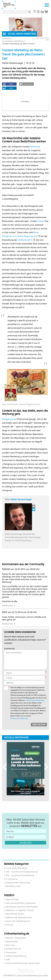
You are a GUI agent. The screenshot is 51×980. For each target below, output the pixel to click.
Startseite (6, 39)
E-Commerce (12, 879)
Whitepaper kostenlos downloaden (22, 907)
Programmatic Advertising (18, 883)
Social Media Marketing (13, 41)
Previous (6, 767)
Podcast (10, 925)
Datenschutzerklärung (19, 718)
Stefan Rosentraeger (21, 499)
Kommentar (10, 649)
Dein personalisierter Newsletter (21, 903)
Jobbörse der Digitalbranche (19, 918)
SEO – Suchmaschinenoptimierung (22, 872)
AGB (8, 960)
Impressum (11, 953)
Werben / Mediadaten (16, 938)
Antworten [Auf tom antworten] (8, 624)
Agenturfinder (13, 900)
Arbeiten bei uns (14, 949)
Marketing (35, 147)
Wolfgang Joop (9, 419)
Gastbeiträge (12, 942)
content (41, 221)
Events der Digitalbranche (18, 921)
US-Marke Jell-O (25, 240)
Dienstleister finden (15, 914)
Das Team (10, 945)
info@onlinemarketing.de (35, 700)
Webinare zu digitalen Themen (20, 910)
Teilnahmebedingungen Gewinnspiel (23, 963)
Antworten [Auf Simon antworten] (8, 605)
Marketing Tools (13, 886)
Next (45, 767)
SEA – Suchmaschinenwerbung (20, 875)
